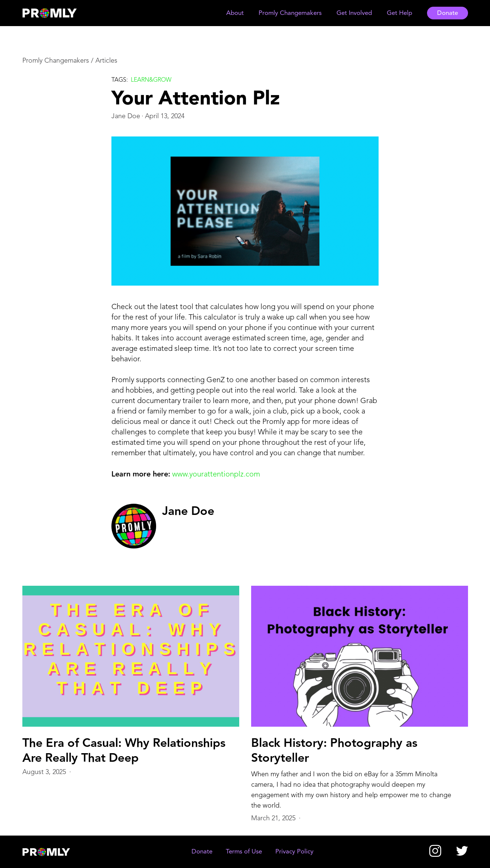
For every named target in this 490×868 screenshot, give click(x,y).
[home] (56, 13)
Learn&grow (151, 80)
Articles (106, 61)
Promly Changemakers (56, 61)
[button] (235, 13)
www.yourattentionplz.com (216, 475)
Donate (448, 13)
